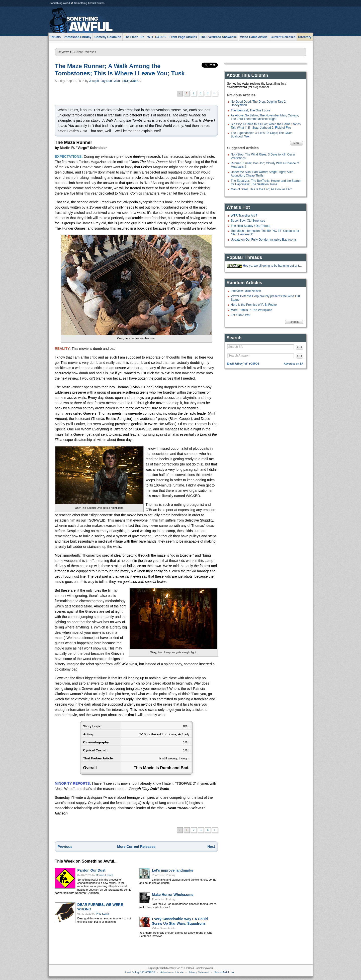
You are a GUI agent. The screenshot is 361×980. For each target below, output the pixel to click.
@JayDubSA (132, 81)
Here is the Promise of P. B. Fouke (254, 305)
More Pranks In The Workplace (252, 310)
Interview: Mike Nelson (246, 291)
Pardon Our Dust (92, 870)
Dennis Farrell (105, 875)
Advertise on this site (172, 972)
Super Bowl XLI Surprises (248, 221)
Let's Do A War (241, 315)
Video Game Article (164, 928)
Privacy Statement (199, 972)
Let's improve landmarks (172, 870)
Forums (55, 37)
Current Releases (283, 37)
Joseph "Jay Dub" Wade (105, 81)
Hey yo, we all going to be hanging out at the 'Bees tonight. (273, 266)
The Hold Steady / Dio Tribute (251, 226)
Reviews (64, 52)
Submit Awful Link (224, 972)
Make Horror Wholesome (173, 895)
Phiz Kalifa (103, 914)
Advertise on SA (293, 364)
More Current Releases (136, 847)
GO (300, 347)
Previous (65, 847)
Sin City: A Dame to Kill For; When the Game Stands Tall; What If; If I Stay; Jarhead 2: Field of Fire (266, 126)
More (297, 143)
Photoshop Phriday (164, 875)
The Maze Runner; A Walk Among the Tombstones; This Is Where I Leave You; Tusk (120, 70)
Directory (305, 37)
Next (211, 847)
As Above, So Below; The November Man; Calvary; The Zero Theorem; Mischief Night (265, 117)
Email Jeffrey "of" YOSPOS (243, 364)
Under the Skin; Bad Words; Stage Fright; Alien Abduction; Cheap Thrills (262, 174)
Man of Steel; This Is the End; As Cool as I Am (262, 189)
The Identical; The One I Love (251, 110)
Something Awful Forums (89, 3)
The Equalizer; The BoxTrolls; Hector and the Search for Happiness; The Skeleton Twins (266, 183)
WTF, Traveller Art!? (244, 216)
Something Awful (60, 3)
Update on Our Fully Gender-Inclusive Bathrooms (264, 240)
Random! (294, 322)
